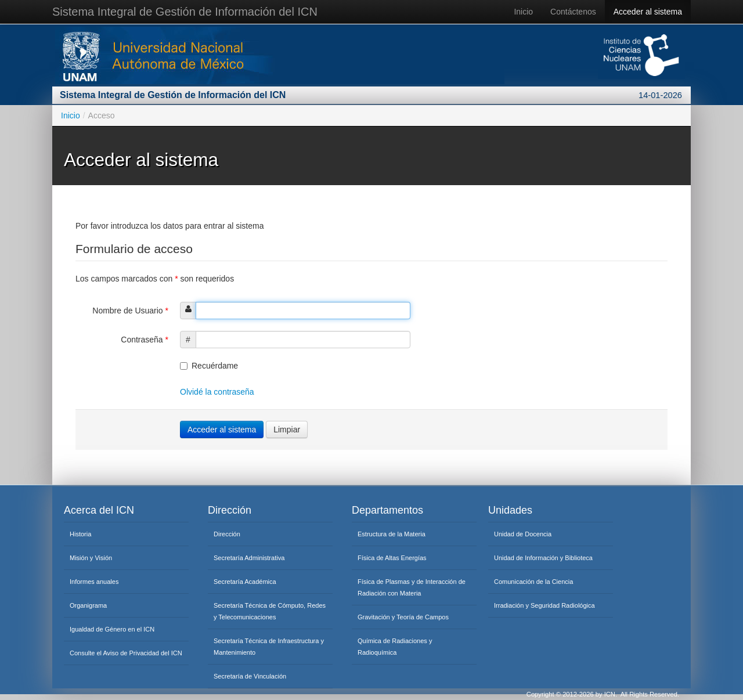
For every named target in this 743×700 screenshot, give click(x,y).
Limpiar (287, 430)
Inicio (523, 12)
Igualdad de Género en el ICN (112, 629)
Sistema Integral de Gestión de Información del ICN (185, 12)
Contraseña (145, 340)
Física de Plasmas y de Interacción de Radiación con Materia (412, 587)
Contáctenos (573, 12)
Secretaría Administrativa (249, 558)
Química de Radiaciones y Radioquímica (395, 647)
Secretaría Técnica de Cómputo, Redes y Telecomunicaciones (270, 611)
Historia (80, 534)
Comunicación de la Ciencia (533, 582)
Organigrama (88, 605)
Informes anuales (94, 582)
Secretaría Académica (245, 582)
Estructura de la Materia (392, 534)
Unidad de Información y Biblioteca (543, 558)
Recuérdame (209, 366)
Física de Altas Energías (392, 558)
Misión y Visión (91, 558)
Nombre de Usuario (130, 311)
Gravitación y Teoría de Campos (403, 617)
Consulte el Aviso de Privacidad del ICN (126, 653)
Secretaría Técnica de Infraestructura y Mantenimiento (269, 647)
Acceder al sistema (648, 12)
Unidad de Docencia (523, 534)
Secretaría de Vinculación (250, 676)
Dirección (227, 534)
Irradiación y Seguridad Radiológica (544, 605)
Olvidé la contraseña (217, 392)
